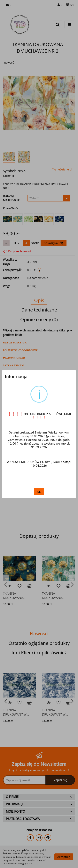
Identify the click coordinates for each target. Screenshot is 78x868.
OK (39, 492)
